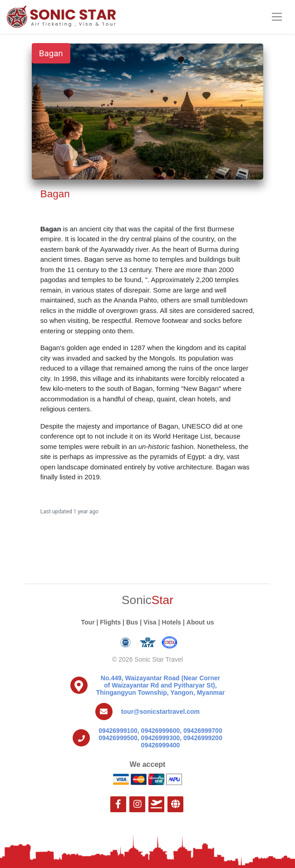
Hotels (171, 622)
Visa (150, 622)
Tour (88, 622)
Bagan (51, 54)
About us (200, 622)
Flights (110, 622)
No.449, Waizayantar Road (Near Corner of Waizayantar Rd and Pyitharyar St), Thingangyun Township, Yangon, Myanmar (160, 685)
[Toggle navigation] (277, 17)
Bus (132, 622)
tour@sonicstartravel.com (160, 712)
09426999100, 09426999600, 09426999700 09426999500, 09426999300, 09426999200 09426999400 (160, 738)
